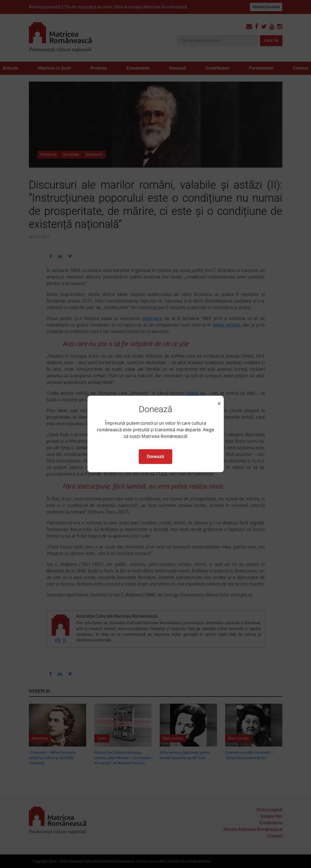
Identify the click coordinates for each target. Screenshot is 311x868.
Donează (155, 457)
